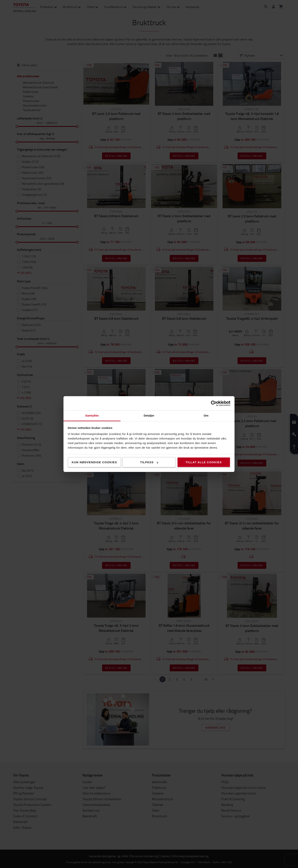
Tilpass (149, 462)
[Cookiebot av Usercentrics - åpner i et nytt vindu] (214, 403)
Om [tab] (206, 415)
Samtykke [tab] (92, 415)
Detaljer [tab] (149, 415)
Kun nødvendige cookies (94, 462)
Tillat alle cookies (204, 462)
